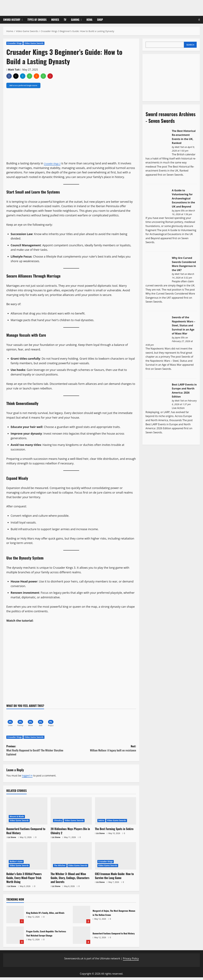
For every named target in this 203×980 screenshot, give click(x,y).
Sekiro (101, 823)
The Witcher (60, 868)
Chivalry (58, 823)
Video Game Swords (34, 43)
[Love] (11, 719)
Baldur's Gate (16, 864)
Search (190, 45)
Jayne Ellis (180, 211)
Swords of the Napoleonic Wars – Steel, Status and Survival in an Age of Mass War (184, 325)
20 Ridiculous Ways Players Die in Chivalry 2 (70, 833)
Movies (55, 20)
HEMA (89, 20)
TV (65, 20)
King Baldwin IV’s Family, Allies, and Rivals (15, 917)
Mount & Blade (17, 819)
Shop (100, 20)
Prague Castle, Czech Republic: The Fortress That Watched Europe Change (15, 938)
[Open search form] (199, 20)
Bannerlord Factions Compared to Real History (26, 833)
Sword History (12, 20)
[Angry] (59, 719)
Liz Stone (12, 840)
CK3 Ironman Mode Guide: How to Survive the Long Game (114, 878)
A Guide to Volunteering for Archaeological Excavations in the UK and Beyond (183, 198)
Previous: (39, 753)
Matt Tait (14, 70)
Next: (104, 751)
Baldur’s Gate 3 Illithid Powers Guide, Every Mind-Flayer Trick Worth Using (24, 880)
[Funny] (23, 719)
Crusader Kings (15, 43)
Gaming (75, 20)
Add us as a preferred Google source (23, 85)
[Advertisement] (169, 77)
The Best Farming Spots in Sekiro (114, 831)
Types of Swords (37, 20)
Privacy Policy (131, 961)
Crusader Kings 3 (55, 163)
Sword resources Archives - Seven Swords (171, 117)
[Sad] (47, 719)
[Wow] (35, 719)
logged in (27, 778)
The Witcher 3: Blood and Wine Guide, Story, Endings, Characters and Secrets (70, 880)
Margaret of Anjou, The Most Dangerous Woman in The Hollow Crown (82, 917)
